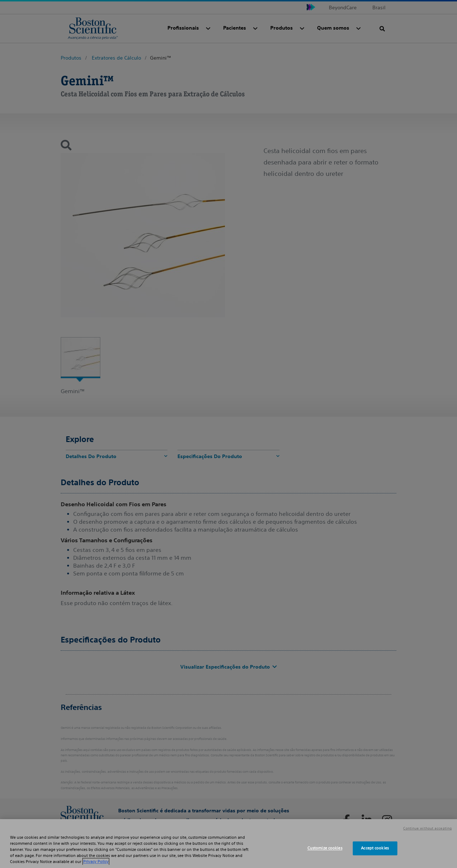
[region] (228, 844)
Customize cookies (325, 848)
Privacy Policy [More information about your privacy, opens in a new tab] (96, 862)
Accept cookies (375, 848)
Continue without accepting (427, 828)
